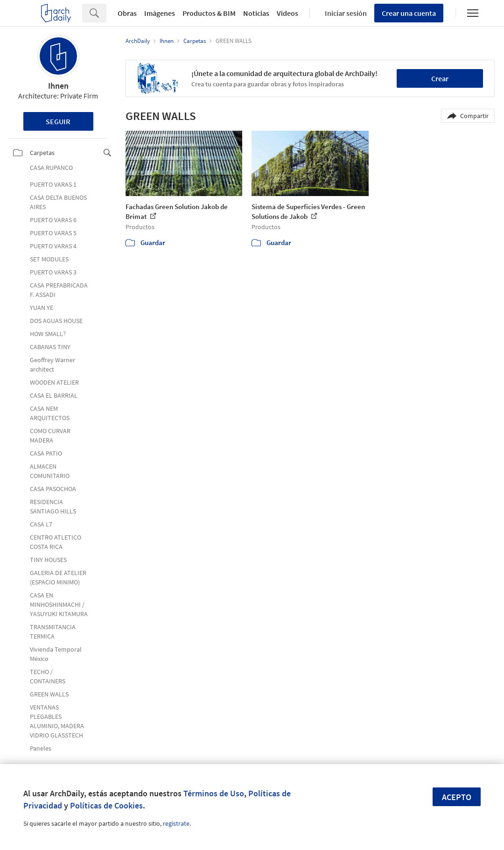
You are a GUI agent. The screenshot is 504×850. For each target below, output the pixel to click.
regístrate (176, 823)
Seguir (58, 121)
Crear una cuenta (409, 13)
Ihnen (58, 86)
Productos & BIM (209, 13)
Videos (287, 13)
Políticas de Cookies (106, 805)
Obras (127, 13)
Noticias (256, 13)
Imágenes (160, 13)
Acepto (457, 797)
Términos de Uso (214, 793)
